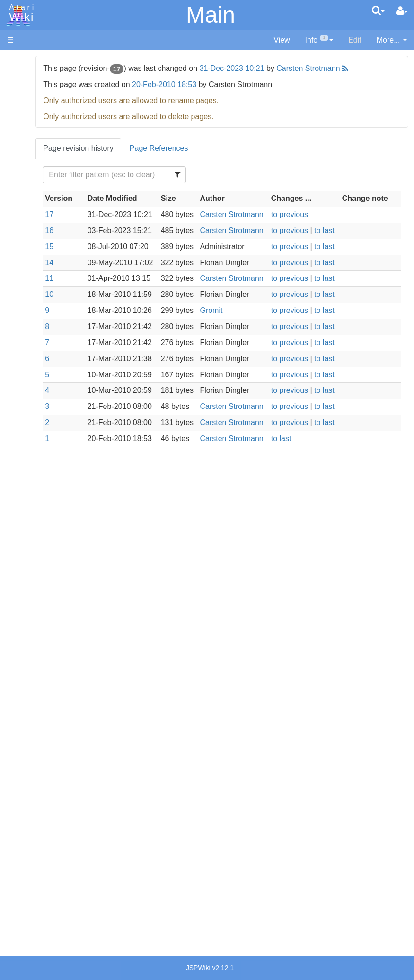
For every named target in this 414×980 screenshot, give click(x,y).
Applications (27, 109)
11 (109, 333)
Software (22, 93)
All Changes (27, 173)
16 (109, 263)
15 (109, 290)
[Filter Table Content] (168, 186)
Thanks (19, 848)
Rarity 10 (22, 859)
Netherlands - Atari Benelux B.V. (49, 778)
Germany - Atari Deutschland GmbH (53, 724)
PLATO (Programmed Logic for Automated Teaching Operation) (43, 616)
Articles (19, 61)
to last (352, 263)
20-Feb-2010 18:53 (224, 95)
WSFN (37, 394)
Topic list (22, 141)
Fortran (38, 286)
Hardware (23, 77)
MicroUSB (24, 157)
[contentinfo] (319, 40)
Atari (20, 13)
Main (211, 15)
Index (16, 205)
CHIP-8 (38, 404)
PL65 (35, 361)
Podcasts (23, 643)
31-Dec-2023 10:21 (292, 68)
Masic (36, 329)
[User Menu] (402, 11)
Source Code (48, 453)
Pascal (37, 340)
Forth (35, 275)
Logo (35, 318)
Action (36, 231)
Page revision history (138, 159)
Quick (36, 372)
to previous (317, 236)
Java (34, 296)
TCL (33, 383)
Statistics (22, 870)
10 (109, 359)
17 (109, 236)
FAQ (15, 189)
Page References (219, 159)
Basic (35, 253)
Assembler (44, 242)
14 (109, 306)
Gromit (260, 386)
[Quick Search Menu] (378, 10)
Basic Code (45, 485)
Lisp (33, 307)
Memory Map (29, 125)
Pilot (33, 351)
